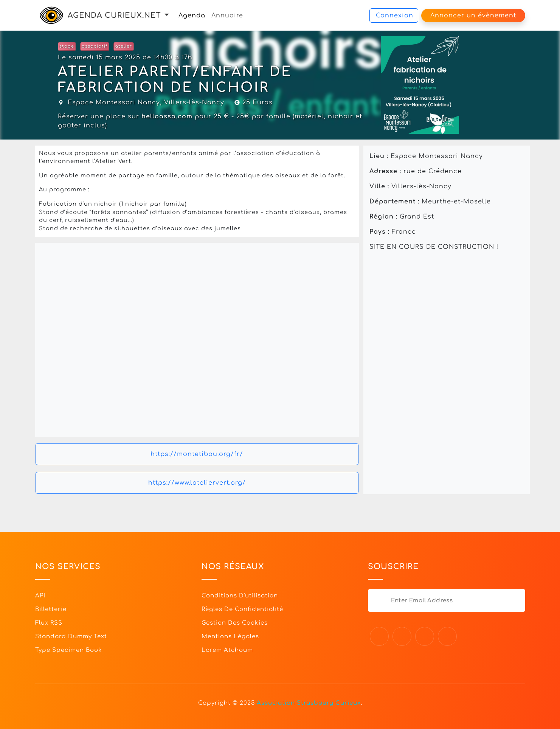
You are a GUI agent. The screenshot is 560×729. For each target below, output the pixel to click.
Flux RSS (49, 623)
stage (67, 46)
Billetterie (51, 609)
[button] (167, 15)
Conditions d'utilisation (240, 596)
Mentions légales (230, 637)
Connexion (395, 16)
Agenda (192, 16)
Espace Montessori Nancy (114, 102)
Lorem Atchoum (227, 650)
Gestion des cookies (235, 623)
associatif (95, 46)
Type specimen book (69, 650)
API (40, 596)
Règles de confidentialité (242, 609)
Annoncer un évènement (473, 16)
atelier (123, 46)
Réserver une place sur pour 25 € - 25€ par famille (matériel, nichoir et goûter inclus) (210, 121)
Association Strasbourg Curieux (309, 703)
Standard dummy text (71, 637)
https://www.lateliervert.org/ (197, 483)
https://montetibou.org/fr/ (197, 454)
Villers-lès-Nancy (194, 102)
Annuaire (227, 16)
